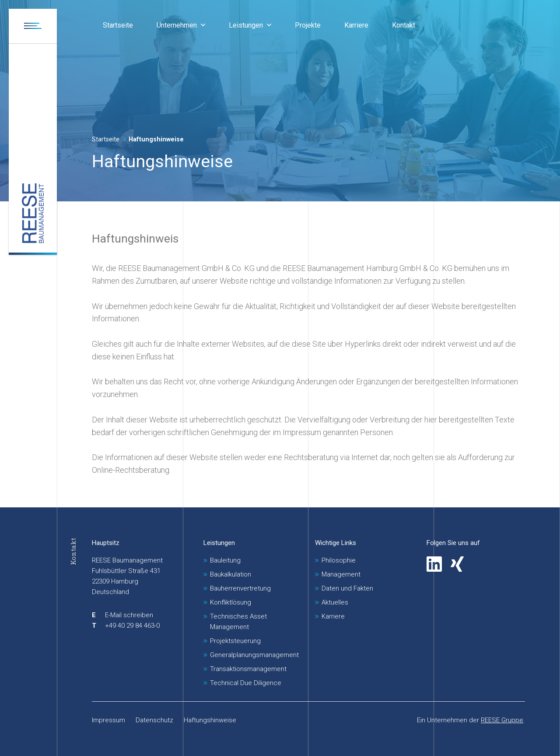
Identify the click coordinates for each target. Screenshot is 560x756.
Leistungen (219, 543)
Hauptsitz (106, 543)
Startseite (106, 139)
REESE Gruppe (502, 720)
